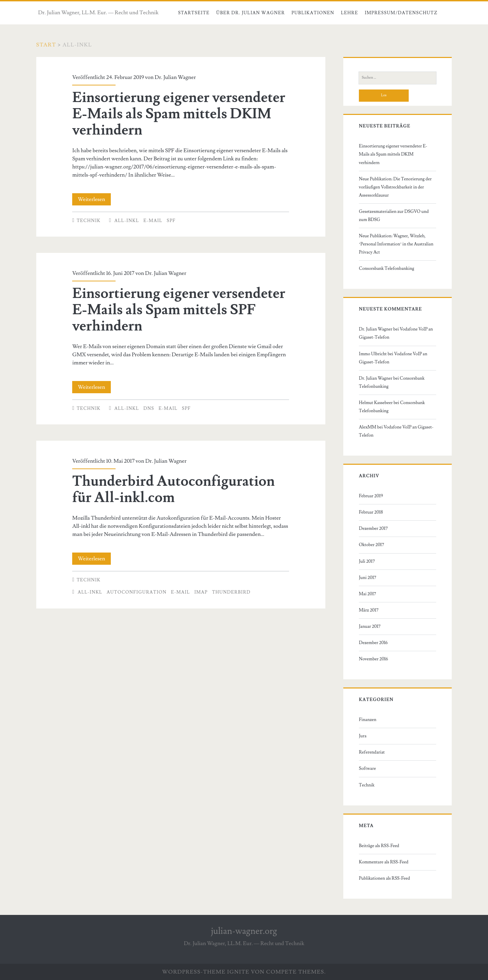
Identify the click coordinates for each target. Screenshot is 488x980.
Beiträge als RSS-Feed (379, 846)
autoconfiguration (137, 592)
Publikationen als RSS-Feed (384, 878)
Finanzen (368, 720)
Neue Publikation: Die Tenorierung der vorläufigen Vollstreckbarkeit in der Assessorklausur (395, 187)
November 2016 (373, 659)
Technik (89, 221)
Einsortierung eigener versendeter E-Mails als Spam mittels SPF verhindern (179, 310)
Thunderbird (231, 592)
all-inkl (127, 221)
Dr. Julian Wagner (175, 77)
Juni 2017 (368, 578)
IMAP (201, 592)
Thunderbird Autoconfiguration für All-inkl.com (173, 489)
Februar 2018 (371, 512)
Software (367, 768)
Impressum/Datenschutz (401, 13)
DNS (149, 408)
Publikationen (313, 13)
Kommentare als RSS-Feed (384, 862)
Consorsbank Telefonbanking (387, 268)
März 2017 (369, 610)
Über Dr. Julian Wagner (251, 13)
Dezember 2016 (373, 643)
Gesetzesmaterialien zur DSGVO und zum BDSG (394, 216)
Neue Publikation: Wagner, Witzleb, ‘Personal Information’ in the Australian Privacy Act (396, 244)
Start (46, 45)
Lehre (350, 13)
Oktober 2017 (371, 545)
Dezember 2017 (373, 528)
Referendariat (372, 752)
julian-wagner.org (244, 931)
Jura (363, 736)
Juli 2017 (367, 561)
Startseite (194, 13)
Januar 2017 (370, 626)
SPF (171, 221)
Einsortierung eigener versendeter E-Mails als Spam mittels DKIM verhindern (179, 114)
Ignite (238, 972)
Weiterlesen (94, 199)
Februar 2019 (371, 496)
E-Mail (153, 221)
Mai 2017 (368, 594)
